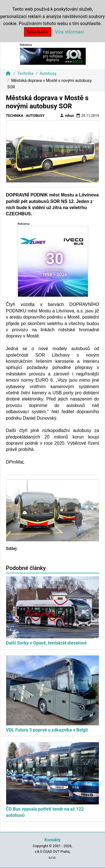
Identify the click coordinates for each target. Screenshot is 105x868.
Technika (25, 74)
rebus (67, 115)
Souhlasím (38, 32)
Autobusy (48, 74)
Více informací (70, 32)
